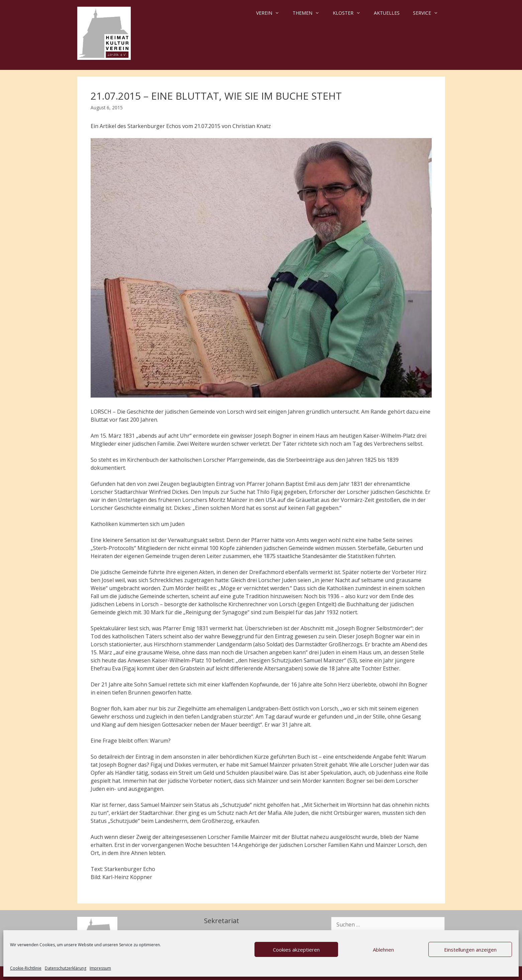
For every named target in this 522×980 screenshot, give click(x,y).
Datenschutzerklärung (66, 968)
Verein (271, 13)
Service (429, 13)
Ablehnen (383, 950)
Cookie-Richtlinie (26, 968)
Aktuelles (387, 13)
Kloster (350, 13)
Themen (309, 13)
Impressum (100, 968)
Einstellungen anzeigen (470, 950)
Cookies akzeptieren (296, 950)
